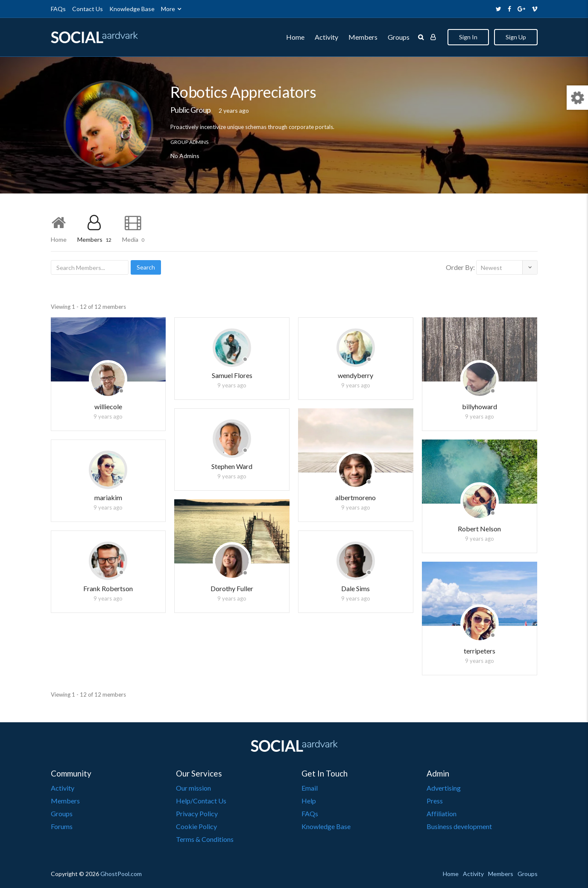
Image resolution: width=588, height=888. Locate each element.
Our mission (193, 788)
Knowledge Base (132, 9)
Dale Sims (355, 588)
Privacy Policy (197, 813)
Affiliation (442, 813)
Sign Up (516, 37)
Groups (399, 37)
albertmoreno (355, 497)
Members (363, 37)
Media (133, 239)
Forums (62, 826)
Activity (326, 37)
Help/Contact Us (201, 801)
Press (435, 801)
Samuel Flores (232, 375)
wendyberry (355, 375)
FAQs (58, 9)
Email (310, 788)
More (168, 9)
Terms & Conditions (205, 839)
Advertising (444, 788)
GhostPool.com (121, 874)
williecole (108, 406)
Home (295, 37)
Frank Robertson (108, 588)
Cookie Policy (196, 826)
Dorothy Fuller (232, 588)
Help (309, 801)
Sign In (468, 37)
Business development (459, 826)
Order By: (460, 267)
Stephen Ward (232, 466)
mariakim (108, 497)
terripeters (480, 651)
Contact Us (88, 9)
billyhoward (480, 406)
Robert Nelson (479, 529)
